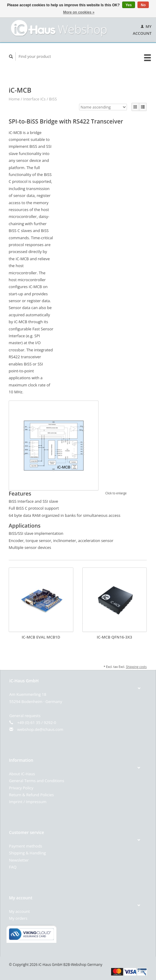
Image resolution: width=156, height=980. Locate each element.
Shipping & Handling (27, 853)
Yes (129, 5)
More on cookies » (79, 12)
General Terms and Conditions (37, 781)
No (143, 5)
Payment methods (26, 846)
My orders (18, 918)
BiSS (53, 99)
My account (19, 911)
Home (14, 99)
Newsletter (19, 860)
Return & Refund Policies (31, 795)
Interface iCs (34, 99)
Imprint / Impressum (28, 802)
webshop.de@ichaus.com (40, 729)
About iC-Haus (22, 774)
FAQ (13, 867)
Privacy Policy (21, 788)
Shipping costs (136, 667)
